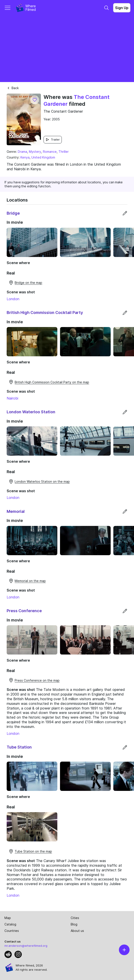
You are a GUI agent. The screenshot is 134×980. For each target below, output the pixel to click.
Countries (12, 931)
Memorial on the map (27, 581)
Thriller (64, 152)
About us (77, 931)
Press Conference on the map (34, 680)
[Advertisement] (67, 49)
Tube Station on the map (30, 851)
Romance (50, 152)
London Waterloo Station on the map (39, 482)
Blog (74, 924)
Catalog (10, 924)
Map (8, 918)
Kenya (25, 157)
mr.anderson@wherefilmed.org (26, 946)
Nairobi (12, 398)
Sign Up (122, 8)
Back (13, 88)
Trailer (53, 140)
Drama (22, 152)
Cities (75, 918)
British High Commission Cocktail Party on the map (49, 382)
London (13, 299)
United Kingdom (43, 157)
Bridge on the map (25, 283)
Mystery (35, 152)
